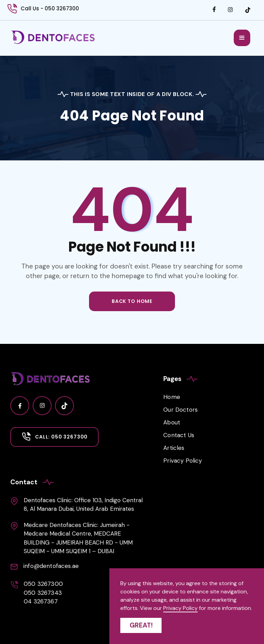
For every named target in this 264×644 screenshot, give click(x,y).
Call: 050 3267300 (61, 437)
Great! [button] (141, 625)
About (172, 422)
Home (172, 397)
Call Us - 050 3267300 (50, 8)
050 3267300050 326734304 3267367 (43, 593)
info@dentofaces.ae (51, 566)
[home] (53, 37)
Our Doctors (180, 410)
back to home (132, 301)
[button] (242, 38)
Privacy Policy (183, 461)
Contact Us (179, 435)
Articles (174, 448)
